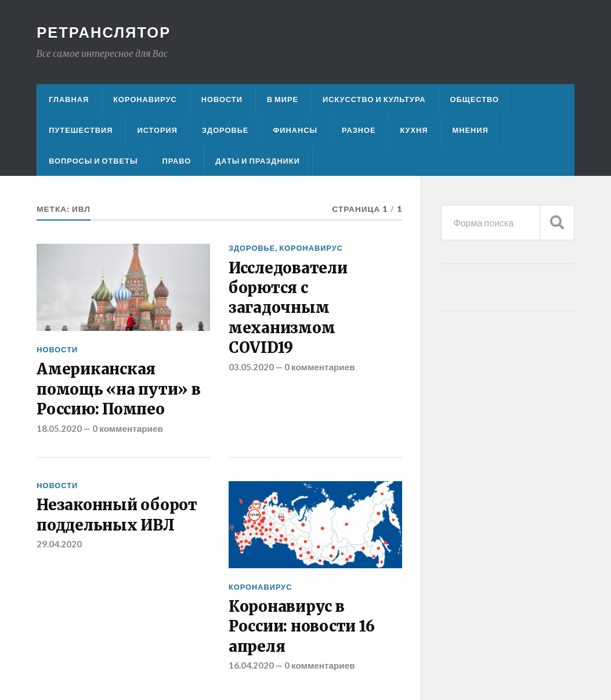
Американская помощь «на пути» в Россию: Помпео (118, 389)
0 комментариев (128, 428)
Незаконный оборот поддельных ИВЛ (117, 515)
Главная (69, 99)
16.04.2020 (251, 665)
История (157, 130)
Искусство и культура (374, 99)
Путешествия (81, 130)
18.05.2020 (59, 428)
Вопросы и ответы (93, 161)
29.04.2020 (59, 544)
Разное (359, 130)
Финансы (295, 130)
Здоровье (225, 130)
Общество (475, 99)
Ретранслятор (104, 32)
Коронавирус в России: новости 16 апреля (301, 627)
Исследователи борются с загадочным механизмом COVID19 (288, 308)
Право (176, 161)
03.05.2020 (251, 367)
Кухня (414, 130)
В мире (283, 99)
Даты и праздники (258, 161)
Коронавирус (145, 99)
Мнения (471, 130)
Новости (222, 99)
